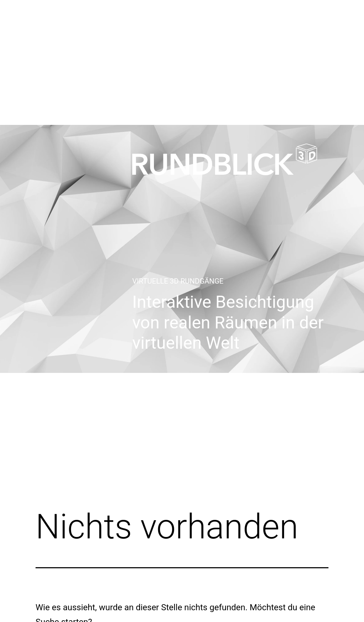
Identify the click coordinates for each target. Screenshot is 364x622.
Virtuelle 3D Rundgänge (178, 281)
